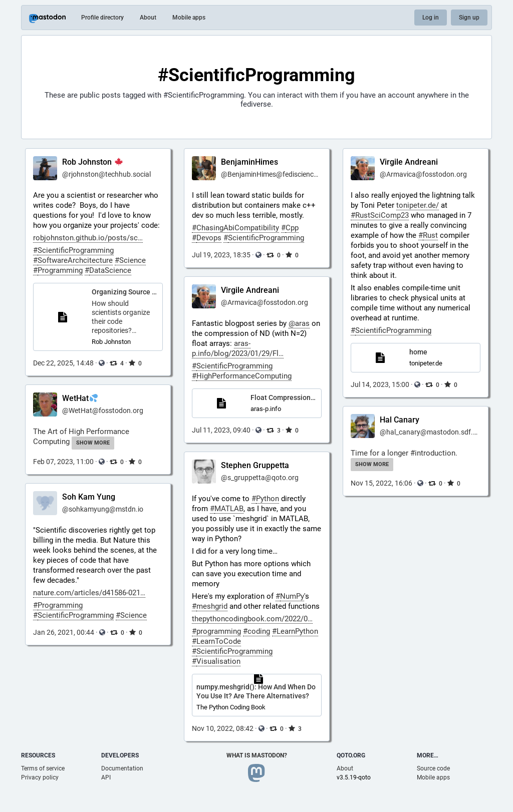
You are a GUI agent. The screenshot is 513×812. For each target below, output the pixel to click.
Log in (431, 18)
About (148, 18)
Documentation (122, 768)
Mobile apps (189, 18)
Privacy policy (40, 777)
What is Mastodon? (257, 755)
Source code (433, 768)
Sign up (469, 18)
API (106, 777)
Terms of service (43, 768)
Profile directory (102, 18)
